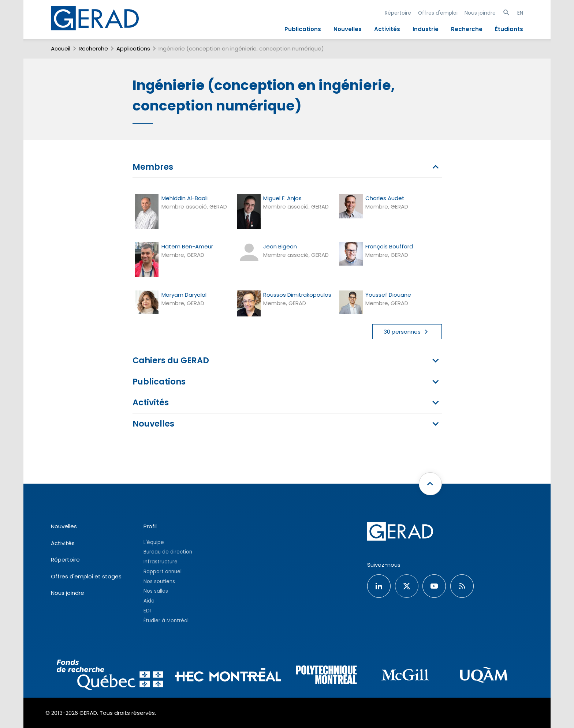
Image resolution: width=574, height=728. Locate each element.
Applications (133, 48)
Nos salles (156, 591)
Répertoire (398, 13)
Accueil (61, 48)
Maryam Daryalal (184, 295)
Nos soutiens (159, 581)
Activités (387, 29)
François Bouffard (389, 246)
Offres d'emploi (438, 13)
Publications (303, 29)
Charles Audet (385, 198)
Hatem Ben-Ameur (187, 246)
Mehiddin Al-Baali (184, 198)
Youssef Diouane (388, 295)
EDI (147, 611)
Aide (149, 601)
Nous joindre (480, 13)
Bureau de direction (168, 552)
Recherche (467, 29)
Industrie (426, 29)
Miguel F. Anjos (282, 198)
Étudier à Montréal (166, 621)
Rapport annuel (163, 572)
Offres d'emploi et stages (86, 576)
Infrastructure (161, 562)
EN (520, 13)
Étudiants (509, 29)
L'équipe (154, 542)
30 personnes (407, 332)
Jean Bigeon (280, 246)
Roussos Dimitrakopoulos (297, 295)
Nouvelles (348, 29)
